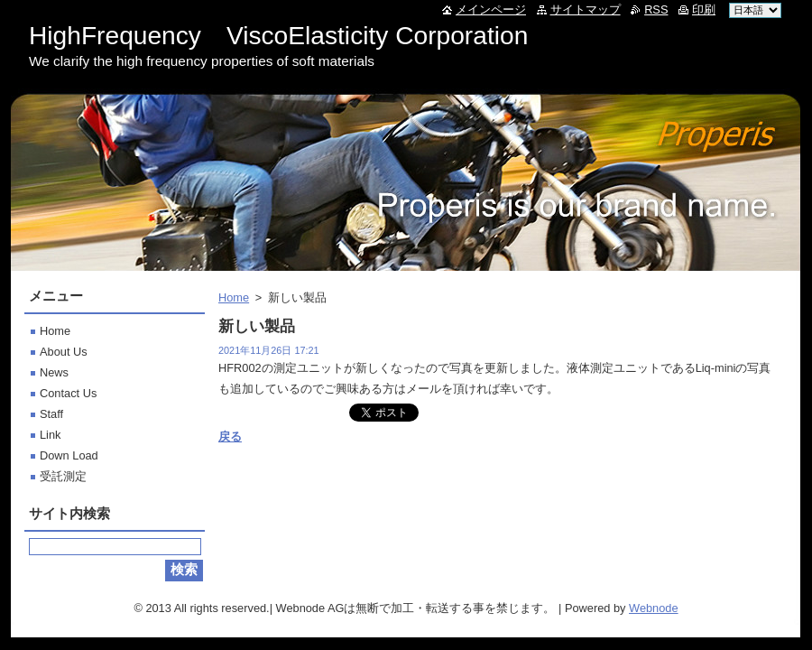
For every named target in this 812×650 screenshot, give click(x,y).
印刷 (704, 9)
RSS (656, 9)
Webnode (654, 608)
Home (234, 297)
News (54, 372)
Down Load (69, 455)
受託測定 (63, 476)
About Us (64, 352)
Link (50, 435)
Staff (51, 414)
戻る (230, 436)
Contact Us (68, 393)
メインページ (491, 9)
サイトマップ (586, 9)
